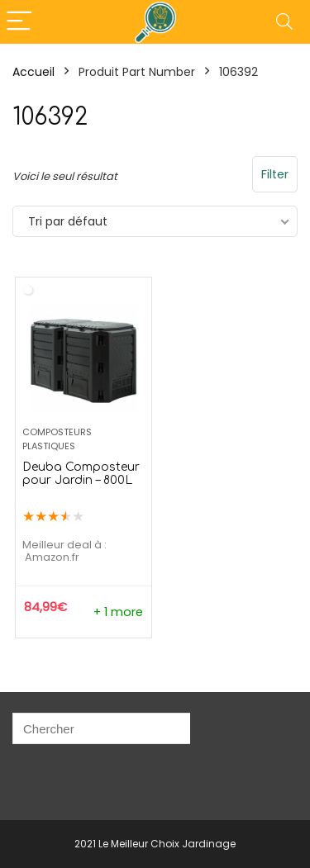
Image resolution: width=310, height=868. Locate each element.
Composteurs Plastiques (57, 439)
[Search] (284, 22)
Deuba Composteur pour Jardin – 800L (81, 474)
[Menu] (20, 22)
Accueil (33, 72)
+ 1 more (118, 612)
